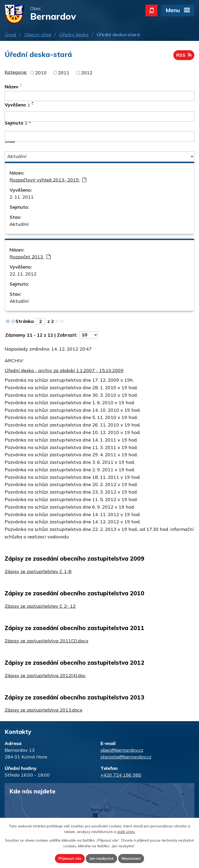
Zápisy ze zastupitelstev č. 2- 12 (40, 606)
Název (12, 87)
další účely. (126, 832)
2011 (64, 73)
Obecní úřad (38, 35)
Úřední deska (74, 35)
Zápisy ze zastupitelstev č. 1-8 (38, 571)
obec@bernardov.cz (122, 750)
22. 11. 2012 (23, 274)
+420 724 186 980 (121, 775)
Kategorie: (16, 72)
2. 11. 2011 (22, 197)
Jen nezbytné (101, 858)
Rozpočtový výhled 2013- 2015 (48, 180)
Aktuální (19, 224)
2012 (87, 73)
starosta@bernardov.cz (126, 757)
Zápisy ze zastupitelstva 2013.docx (44, 710)
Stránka (25, 321)
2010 (41, 73)
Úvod (10, 35)
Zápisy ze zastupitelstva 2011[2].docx (47, 641)
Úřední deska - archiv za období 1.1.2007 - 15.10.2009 (64, 370)
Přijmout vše (70, 858)
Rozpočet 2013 (30, 257)
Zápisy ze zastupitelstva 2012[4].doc (45, 675)
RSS (184, 55)
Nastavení (131, 858)
